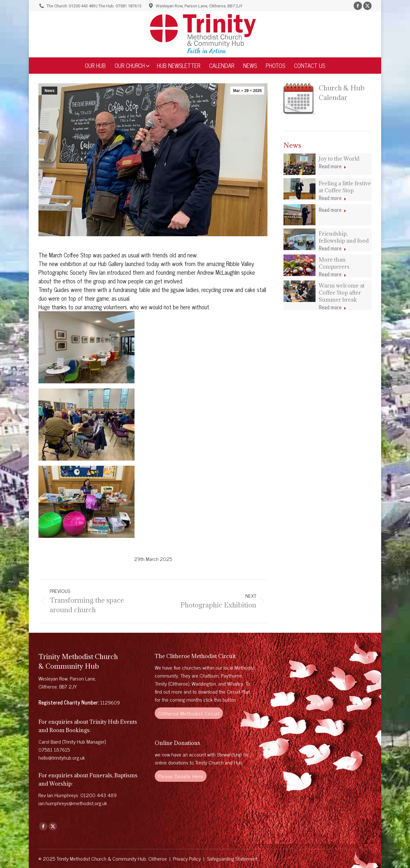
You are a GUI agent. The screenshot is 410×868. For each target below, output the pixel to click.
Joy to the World (339, 159)
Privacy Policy (187, 858)
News (49, 91)
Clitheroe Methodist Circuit (189, 713)
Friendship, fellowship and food (344, 237)
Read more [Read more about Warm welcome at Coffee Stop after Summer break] (332, 308)
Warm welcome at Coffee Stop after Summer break (342, 293)
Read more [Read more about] (332, 210)
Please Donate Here (180, 776)
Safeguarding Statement (232, 858)
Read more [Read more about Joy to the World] (332, 167)
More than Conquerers (334, 263)
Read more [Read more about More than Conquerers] (332, 275)
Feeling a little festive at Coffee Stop (345, 187)
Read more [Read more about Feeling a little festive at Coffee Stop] (332, 198)
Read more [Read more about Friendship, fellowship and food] (332, 249)
